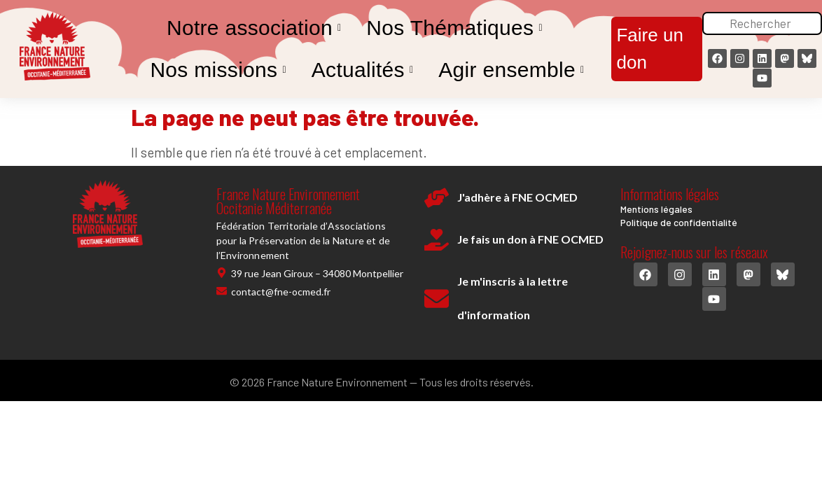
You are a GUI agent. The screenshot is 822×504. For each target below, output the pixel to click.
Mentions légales (656, 209)
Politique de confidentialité (679, 222)
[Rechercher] (762, 24)
